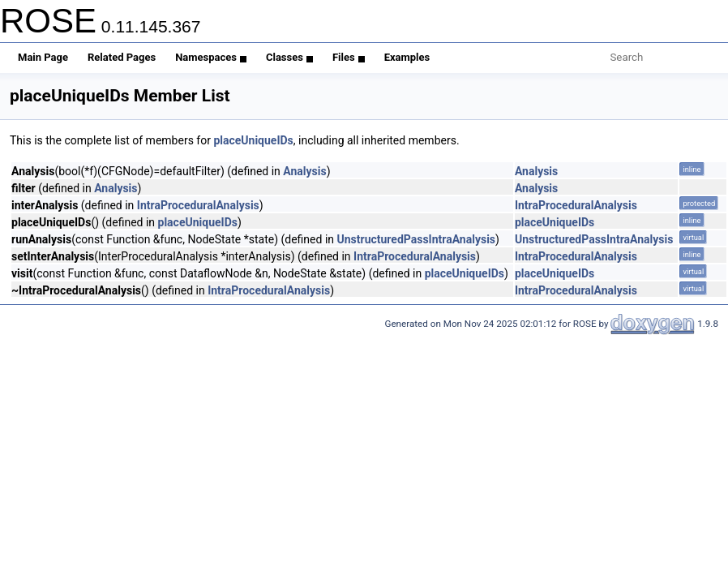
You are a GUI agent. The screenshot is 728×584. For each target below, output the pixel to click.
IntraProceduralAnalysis (198, 205)
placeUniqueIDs (253, 140)
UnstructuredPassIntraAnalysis (417, 239)
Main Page (43, 57)
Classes (289, 57)
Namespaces (211, 57)
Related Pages (122, 57)
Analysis (304, 171)
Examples (407, 57)
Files (349, 57)
